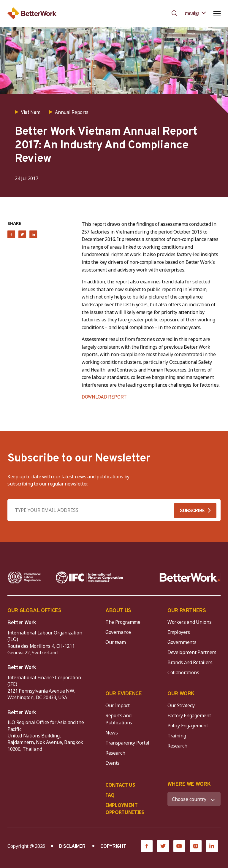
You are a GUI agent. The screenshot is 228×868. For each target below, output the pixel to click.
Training (177, 736)
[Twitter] (163, 846)
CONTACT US (120, 785)
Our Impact (118, 705)
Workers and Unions (189, 622)
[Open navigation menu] (217, 13)
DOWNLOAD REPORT (104, 397)
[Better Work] (190, 577)
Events (113, 763)
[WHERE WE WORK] (194, 799)
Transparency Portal (127, 743)
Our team (115, 642)
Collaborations (183, 672)
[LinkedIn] (212, 846)
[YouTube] (179, 846)
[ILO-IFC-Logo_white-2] (24, 577)
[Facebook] (147, 846)
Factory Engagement (189, 715)
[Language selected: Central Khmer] (195, 13)
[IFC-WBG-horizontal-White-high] (89, 577)
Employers (179, 632)
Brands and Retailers (190, 662)
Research (115, 753)
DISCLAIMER (72, 847)
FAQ (110, 795)
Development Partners (192, 652)
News (112, 733)
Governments (182, 642)
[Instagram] (196, 846)
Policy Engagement (189, 726)
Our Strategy (181, 705)
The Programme (123, 622)
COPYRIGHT (113, 847)
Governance (118, 632)
